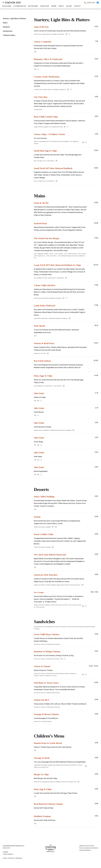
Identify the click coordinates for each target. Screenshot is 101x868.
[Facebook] (98, 3)
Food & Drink (7, 6)
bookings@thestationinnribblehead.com (14, 846)
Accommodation (20, 6)
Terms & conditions (8, 854)
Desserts (6, 27)
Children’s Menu (9, 35)
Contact (77, 6)
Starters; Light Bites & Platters (15, 18)
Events (61, 6)
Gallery (69, 6)
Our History (45, 6)
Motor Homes (33, 6)
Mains (5, 23)
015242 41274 (91, 3)
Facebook (5, 852)
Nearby (54, 6)
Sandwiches (8, 31)
